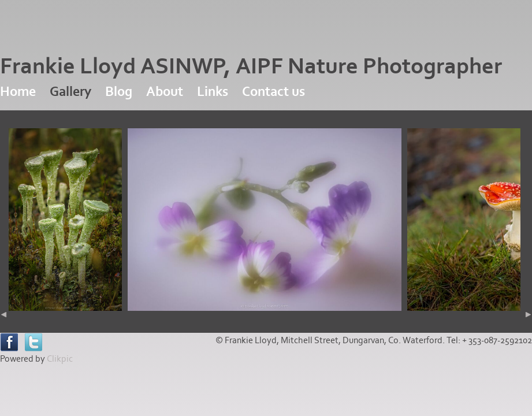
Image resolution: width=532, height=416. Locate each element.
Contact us (274, 92)
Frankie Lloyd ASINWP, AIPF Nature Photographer (251, 66)
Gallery (70, 92)
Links (213, 92)
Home (18, 92)
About (165, 92)
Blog (119, 92)
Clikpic (60, 359)
